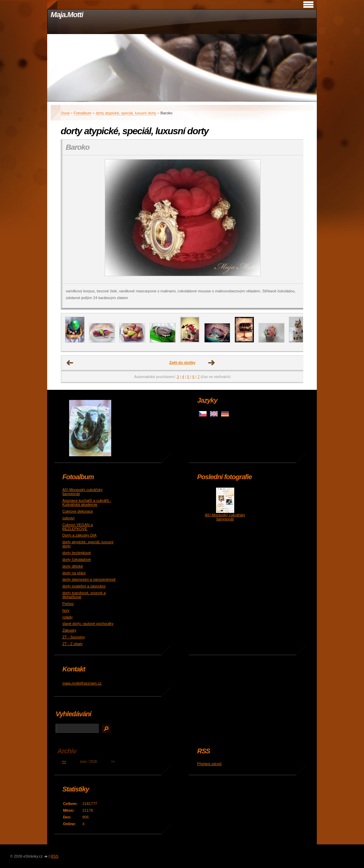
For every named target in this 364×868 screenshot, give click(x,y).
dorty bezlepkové (77, 553)
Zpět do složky (182, 363)
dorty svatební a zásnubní (84, 586)
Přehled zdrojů (209, 764)
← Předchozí (70, 363)
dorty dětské (73, 566)
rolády (67, 617)
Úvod (65, 113)
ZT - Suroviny (74, 637)
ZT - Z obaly (72, 644)
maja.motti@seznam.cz (82, 683)
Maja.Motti (67, 15)
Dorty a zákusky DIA (79, 535)
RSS (54, 856)
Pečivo (68, 604)
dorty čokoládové (77, 559)
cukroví (68, 518)
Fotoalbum (83, 113)
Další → (212, 363)
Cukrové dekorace (78, 511)
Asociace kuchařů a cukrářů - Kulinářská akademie (87, 502)
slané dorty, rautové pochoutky (88, 624)
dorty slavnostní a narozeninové (89, 579)
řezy (66, 610)
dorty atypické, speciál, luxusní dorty (126, 113)
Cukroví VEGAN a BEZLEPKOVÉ (78, 527)
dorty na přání (74, 573)
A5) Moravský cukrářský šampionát (225, 517)
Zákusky (69, 630)
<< (64, 762)
